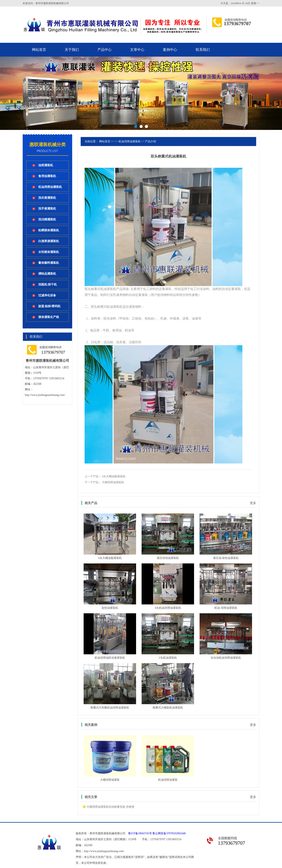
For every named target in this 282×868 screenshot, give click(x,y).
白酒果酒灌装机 (49, 241)
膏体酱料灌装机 (49, 263)
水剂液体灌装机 (49, 252)
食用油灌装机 (47, 176)
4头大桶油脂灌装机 (114, 476)
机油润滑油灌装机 (50, 187)
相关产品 (91, 503)
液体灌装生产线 (49, 317)
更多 (253, 503)
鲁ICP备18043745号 (140, 833)
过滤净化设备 (47, 295)
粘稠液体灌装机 (49, 230)
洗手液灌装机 (47, 209)
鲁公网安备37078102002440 (169, 833)
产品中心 (105, 50)
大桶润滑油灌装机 (113, 482)
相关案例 (91, 725)
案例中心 (170, 50)
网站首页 (39, 50)
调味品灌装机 (47, 274)
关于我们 (72, 50)
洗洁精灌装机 (47, 219)
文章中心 (137, 50)
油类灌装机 (46, 165)
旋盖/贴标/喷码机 (49, 306)
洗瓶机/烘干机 (48, 284)
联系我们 (203, 50)
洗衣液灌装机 (47, 198)
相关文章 (91, 797)
